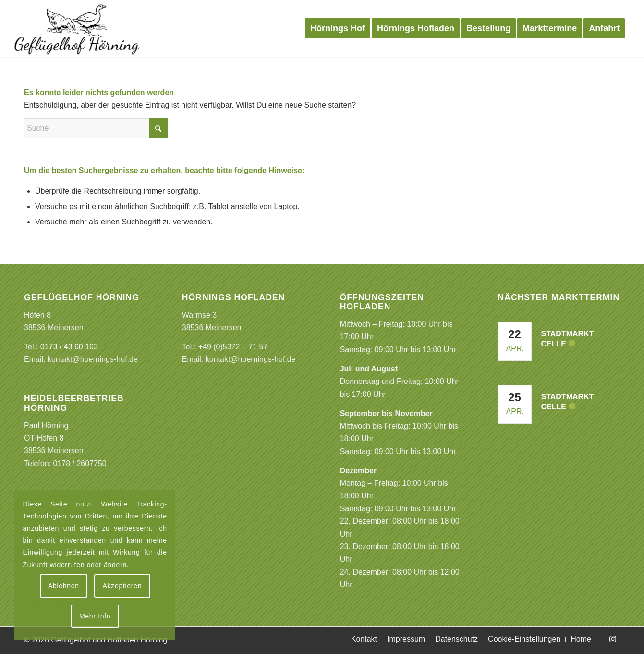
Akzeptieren (122, 586)
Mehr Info (95, 616)
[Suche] (96, 128)
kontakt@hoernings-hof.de (93, 359)
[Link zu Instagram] (613, 639)
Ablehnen (64, 586)
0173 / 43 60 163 (69, 347)
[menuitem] (338, 28)
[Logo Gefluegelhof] (77, 28)
